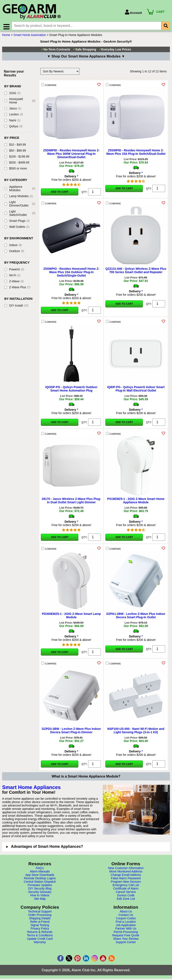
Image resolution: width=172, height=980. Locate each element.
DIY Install (16, 307)
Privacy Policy (40, 930)
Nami (12, 122)
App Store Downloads (40, 877)
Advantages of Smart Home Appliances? (47, 848)
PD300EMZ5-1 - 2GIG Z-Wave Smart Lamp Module (71, 617)
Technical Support (40, 913)
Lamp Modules (19, 198)
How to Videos (40, 897)
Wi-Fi (12, 277)
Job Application (126, 927)
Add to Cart (60, 194)
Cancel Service (126, 894)
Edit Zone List (126, 901)
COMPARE (49, 87)
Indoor (13, 247)
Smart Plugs (17, 223)
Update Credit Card (40, 941)
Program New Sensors (126, 884)
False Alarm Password (126, 880)
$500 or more (16, 170)
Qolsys (13, 128)
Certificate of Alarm (126, 890)
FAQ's (40, 870)
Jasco (13, 110)
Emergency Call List (126, 887)
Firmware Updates (40, 887)
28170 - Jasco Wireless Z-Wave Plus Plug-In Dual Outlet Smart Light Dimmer (71, 502)
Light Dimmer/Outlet (20, 206)
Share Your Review (126, 941)
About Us (126, 913)
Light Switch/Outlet (20, 215)
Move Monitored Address (126, 873)
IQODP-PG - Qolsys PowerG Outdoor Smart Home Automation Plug (71, 391)
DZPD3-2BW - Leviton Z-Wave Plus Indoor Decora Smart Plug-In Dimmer (71, 732)
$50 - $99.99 (15, 152)
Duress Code (126, 897)
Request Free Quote (126, 937)
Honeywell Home (20, 103)
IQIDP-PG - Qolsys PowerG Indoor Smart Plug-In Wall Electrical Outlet (136, 391)
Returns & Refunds (40, 934)
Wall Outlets (17, 229)
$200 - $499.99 (17, 164)
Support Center (126, 944)
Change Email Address (126, 877)
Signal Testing (40, 927)
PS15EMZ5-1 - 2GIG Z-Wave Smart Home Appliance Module (136, 502)
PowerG (14, 271)
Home (6, 37)
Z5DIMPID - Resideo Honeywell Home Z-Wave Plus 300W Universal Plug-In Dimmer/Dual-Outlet (71, 156)
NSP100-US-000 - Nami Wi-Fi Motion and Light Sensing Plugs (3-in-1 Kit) (136, 732)
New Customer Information (126, 870)
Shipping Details (40, 920)
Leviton (14, 116)
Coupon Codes (126, 920)
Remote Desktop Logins (40, 880)
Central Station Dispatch (40, 884)
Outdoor (14, 253)
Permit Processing (126, 934)
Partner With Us (126, 930)
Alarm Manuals (40, 873)
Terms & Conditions (40, 937)
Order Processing (40, 917)
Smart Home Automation (30, 37)
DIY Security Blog (40, 890)
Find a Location (126, 924)
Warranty (40, 944)
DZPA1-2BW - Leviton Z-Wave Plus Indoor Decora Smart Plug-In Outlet (136, 617)
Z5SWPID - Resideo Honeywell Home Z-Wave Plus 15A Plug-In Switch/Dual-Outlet (136, 154)
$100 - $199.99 (17, 158)
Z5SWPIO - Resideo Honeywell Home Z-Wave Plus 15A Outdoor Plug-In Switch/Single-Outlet (71, 274)
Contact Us (126, 917)
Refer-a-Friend (40, 924)
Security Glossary (40, 894)
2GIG (12, 95)
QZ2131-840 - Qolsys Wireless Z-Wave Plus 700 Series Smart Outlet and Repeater (136, 272)
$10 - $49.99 (15, 146)
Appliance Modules (20, 190)
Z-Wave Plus (17, 289)
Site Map (40, 901)
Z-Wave (14, 283)
